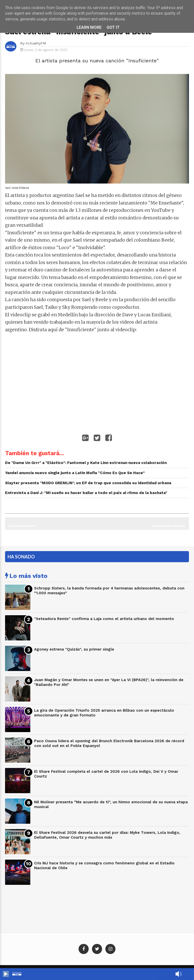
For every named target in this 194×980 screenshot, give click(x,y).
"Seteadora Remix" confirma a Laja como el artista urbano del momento (104, 619)
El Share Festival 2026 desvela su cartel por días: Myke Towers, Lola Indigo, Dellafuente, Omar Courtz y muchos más (107, 835)
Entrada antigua (22, 526)
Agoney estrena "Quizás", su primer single (74, 649)
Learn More (89, 27)
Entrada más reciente (168, 526)
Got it (113, 27)
